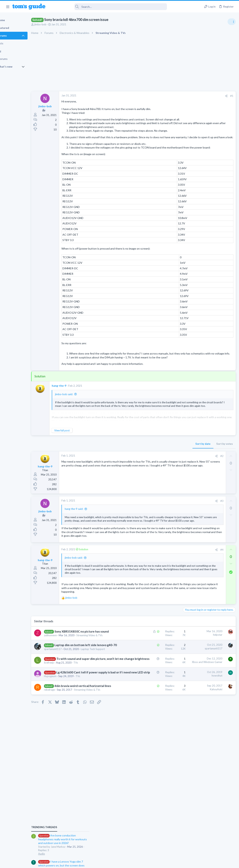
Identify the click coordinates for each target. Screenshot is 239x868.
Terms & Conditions (156, 862)
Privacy (130, 862)
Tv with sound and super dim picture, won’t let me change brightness (76, 738)
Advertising (78, 862)
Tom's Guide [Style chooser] (208, 846)
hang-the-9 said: (87, 536)
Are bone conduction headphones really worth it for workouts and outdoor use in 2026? (208, 222)
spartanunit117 (66, 721)
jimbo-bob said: (77, 421)
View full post (75, 457)
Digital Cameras (193, 326)
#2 (159, 483)
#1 (169, 96)
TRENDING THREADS (190, 209)
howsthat (154, 759)
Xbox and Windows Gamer (145, 737)
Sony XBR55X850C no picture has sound (76, 688)
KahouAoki (154, 785)
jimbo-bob (54, 24)
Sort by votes (162, 470)
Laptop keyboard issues (204, 296)
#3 (159, 527)
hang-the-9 (72, 412)
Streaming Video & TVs (70, 699)
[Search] (109, 7)
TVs (89, 746)
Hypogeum (64, 772)
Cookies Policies (105, 862)
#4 (159, 591)
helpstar (155, 687)
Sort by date (140, 470)
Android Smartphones (196, 348)
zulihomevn (64, 695)
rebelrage (63, 790)
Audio (187, 236)
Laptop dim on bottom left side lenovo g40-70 (77, 713)
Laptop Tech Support (69, 724)
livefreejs (62, 746)
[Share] (164, 96)
